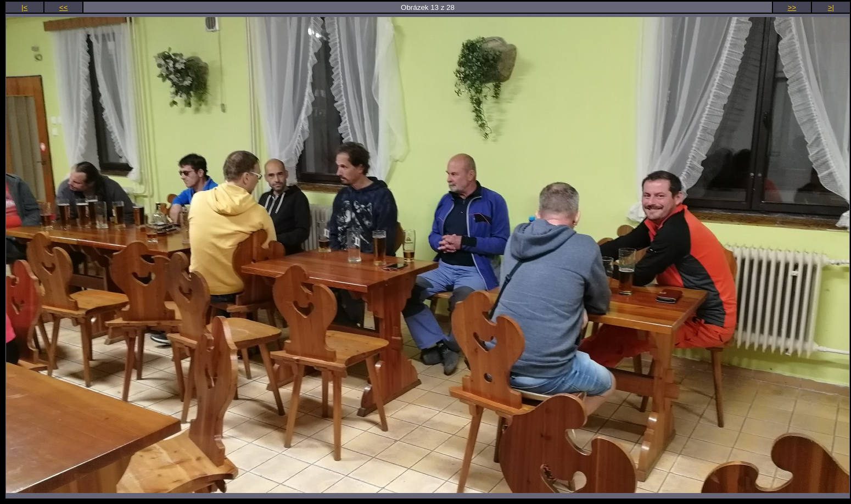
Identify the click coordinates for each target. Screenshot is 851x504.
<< (64, 7)
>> (792, 7)
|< (24, 7)
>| (831, 7)
